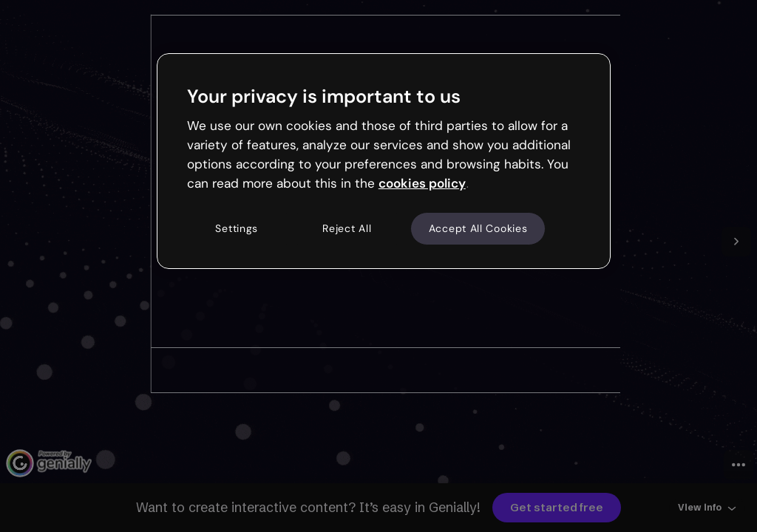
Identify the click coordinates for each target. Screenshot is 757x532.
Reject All (347, 228)
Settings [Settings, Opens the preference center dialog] (237, 228)
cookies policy (422, 183)
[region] (384, 161)
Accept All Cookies (478, 228)
